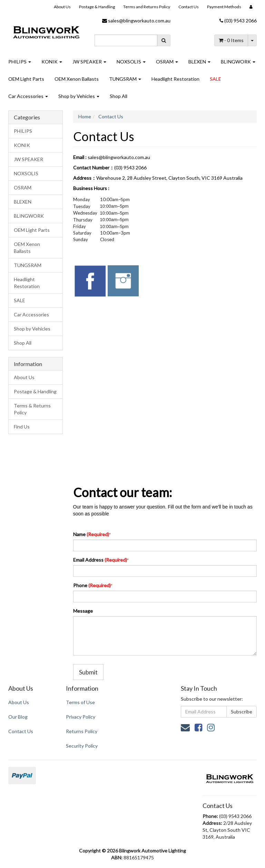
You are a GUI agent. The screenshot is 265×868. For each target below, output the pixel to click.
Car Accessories (28, 96)
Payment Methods (224, 7)
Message (83, 611)
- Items (231, 40)
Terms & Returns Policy (32, 409)
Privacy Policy (81, 717)
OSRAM (167, 62)
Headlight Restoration (175, 79)
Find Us (22, 427)
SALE (215, 79)
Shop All (119, 96)
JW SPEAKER (89, 62)
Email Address (100, 560)
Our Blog (18, 717)
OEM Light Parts (26, 79)
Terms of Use (80, 702)
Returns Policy (82, 731)
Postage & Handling (97, 7)
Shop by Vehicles (79, 96)
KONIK (52, 62)
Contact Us (189, 7)
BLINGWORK (238, 62)
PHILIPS (20, 62)
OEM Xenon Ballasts (77, 79)
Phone (92, 585)
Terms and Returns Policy (147, 7)
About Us (62, 7)
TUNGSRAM (125, 79)
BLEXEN (199, 62)
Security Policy (82, 746)
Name (91, 534)
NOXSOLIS (131, 62)
